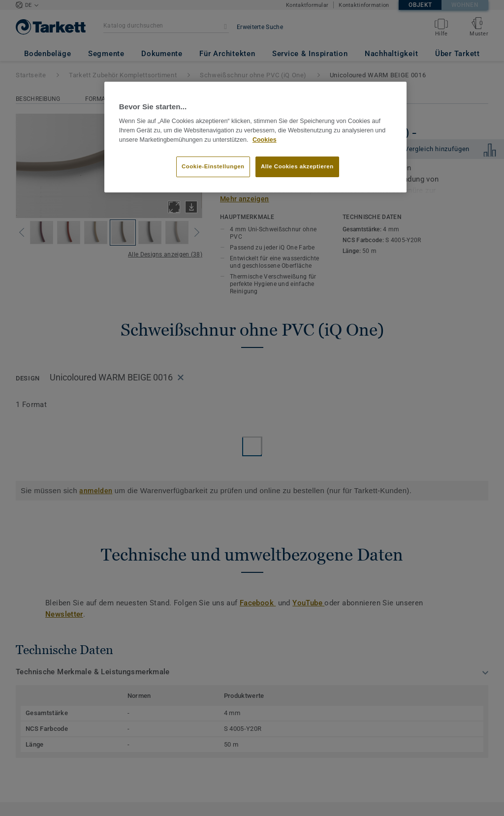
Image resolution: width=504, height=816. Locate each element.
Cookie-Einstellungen (213, 166)
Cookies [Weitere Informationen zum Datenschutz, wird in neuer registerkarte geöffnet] (265, 140)
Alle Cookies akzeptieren (297, 166)
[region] (255, 137)
